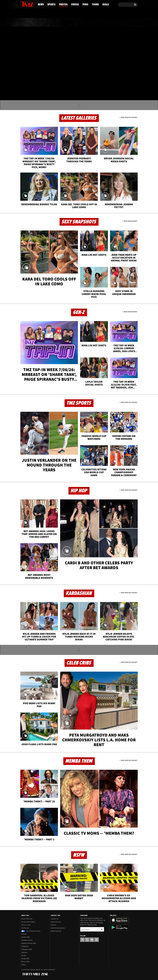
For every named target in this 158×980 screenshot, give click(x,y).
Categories (25, 946)
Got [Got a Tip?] (27, 13)
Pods (96, 22)
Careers (53, 925)
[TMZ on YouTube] (92, 940)
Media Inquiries (56, 931)
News (25, 22)
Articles (24, 934)
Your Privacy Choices (31, 931)
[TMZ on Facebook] (22, 4)
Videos (80, 22)
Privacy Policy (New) (28, 922)
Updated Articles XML (29, 943)
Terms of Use (26, 925)
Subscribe (102, 929)
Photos (61, 22)
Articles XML (26, 937)
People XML (25, 959)
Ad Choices (25, 928)
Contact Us (55, 919)
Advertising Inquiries (58, 928)
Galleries (24, 952)
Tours (112, 22)
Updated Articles (27, 940)
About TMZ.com (27, 919)
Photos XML (25, 962)
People (24, 956)
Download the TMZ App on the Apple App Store (120, 920)
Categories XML (27, 949)
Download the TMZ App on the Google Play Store (120, 927)
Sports (42, 22)
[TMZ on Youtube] (29, 4)
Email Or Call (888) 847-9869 (45, 14)
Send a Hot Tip (56, 922)
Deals (128, 22)
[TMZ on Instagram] (33, 4)
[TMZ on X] (25, 4)
